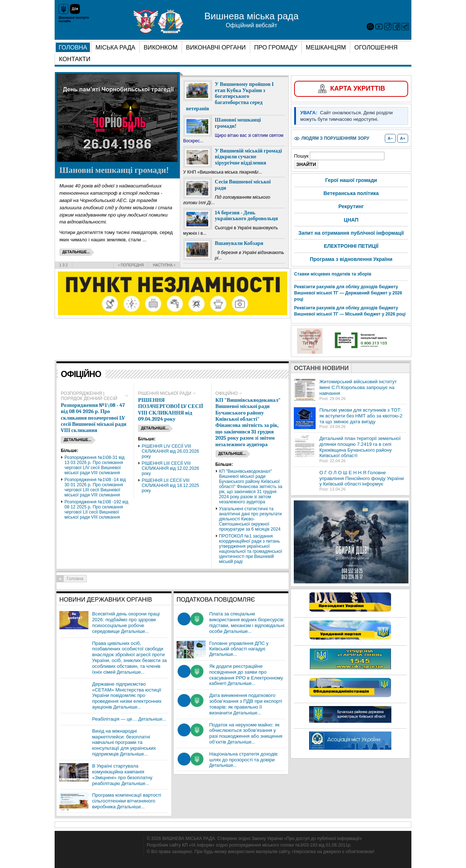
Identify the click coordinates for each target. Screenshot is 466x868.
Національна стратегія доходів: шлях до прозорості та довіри (244, 757)
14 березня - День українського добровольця (246, 216)
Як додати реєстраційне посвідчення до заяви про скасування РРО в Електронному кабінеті (246, 675)
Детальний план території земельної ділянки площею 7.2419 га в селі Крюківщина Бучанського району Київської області (360, 447)
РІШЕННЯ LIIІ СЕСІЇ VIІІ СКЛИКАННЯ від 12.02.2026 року (170, 468)
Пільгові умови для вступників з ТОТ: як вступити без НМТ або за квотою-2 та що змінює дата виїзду (361, 416)
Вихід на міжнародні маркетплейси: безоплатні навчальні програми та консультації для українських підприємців (124, 742)
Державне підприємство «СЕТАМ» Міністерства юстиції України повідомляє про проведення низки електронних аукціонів (127, 695)
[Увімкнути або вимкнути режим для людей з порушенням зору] (332, 138)
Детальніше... (135, 631)
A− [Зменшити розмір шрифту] (390, 138)
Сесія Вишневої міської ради (243, 185)
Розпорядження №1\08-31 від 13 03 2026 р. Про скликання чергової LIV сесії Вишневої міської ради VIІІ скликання (94, 465)
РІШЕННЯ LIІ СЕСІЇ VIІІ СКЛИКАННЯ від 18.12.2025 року (170, 485)
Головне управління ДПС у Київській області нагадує (239, 646)
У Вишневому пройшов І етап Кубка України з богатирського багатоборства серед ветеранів (230, 96)
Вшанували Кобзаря (239, 243)
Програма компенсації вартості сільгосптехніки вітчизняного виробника (127, 801)
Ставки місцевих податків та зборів (333, 274)
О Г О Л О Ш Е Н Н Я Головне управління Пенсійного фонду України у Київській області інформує (362, 478)
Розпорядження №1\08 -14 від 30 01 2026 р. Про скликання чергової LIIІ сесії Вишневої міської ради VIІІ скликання (95, 487)
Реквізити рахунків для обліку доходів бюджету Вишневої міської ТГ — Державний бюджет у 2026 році (348, 293)
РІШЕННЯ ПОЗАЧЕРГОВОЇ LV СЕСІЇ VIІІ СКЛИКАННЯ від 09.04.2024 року (171, 410)
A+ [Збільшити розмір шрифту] (403, 138)
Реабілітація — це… (114, 719)
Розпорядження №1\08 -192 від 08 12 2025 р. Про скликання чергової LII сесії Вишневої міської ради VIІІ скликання (96, 510)
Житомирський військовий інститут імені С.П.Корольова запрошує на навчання (358, 387)
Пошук (302, 156)
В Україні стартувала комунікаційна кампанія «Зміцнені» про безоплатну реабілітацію (122, 775)
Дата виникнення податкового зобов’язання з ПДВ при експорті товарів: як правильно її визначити (246, 704)
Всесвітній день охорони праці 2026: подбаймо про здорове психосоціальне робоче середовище (126, 623)
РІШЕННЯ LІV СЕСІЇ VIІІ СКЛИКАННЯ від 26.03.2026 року (170, 451)
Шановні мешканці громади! (114, 170)
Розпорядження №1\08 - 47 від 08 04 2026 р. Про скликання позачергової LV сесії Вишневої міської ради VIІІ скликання (94, 418)
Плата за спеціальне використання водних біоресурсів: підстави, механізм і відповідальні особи (247, 623)
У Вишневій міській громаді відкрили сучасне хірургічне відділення (248, 157)
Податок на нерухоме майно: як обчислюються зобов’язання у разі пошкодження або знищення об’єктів (246, 734)
